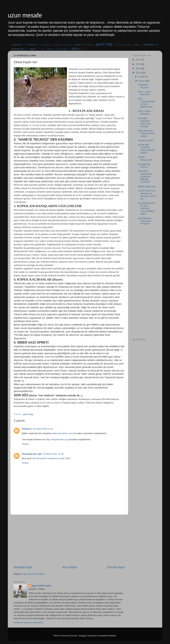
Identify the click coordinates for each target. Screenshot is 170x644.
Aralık (142, 77)
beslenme (32, 45)
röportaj (50, 49)
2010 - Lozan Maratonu (145, 93)
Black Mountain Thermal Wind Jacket (146, 133)
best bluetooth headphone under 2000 (51, 458)
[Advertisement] (69, 540)
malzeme (149, 44)
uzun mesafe (25, 15)
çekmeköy (46, 45)
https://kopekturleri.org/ (57, 439)
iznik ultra (126, 45)
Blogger (83, 636)
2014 (139, 60)
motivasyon (18, 49)
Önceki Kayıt (116, 567)
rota (42, 49)
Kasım (142, 81)
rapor (33, 49)
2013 (139, 64)
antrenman (17, 45)
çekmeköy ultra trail (62, 45)
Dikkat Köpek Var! (147, 186)
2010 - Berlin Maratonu (144, 113)
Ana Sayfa (70, 567)
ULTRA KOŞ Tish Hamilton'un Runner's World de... (147, 195)
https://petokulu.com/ (63, 433)
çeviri (78, 44)
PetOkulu (27, 429)
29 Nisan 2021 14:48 (53, 454)
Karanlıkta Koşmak (143, 86)
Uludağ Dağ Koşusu (144, 166)
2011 (139, 73)
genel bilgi (104, 44)
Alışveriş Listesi (146, 140)
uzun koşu (62, 49)
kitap (137, 45)
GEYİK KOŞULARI (145, 158)
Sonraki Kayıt (23, 567)
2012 (139, 68)
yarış (75, 48)
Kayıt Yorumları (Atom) (33, 574)
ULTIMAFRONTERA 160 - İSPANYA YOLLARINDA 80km (147, 209)
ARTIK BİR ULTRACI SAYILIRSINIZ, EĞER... (147, 149)
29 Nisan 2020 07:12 (43, 429)
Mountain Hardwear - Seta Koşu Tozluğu (145, 122)
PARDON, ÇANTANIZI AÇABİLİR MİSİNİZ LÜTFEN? (145, 177)
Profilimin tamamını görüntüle (28, 623)
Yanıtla (25, 444)
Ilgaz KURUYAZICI (42, 586)
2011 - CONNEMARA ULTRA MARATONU (146, 103)
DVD (89, 45)
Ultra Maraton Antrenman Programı (145, 221)
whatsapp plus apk (32, 454)
